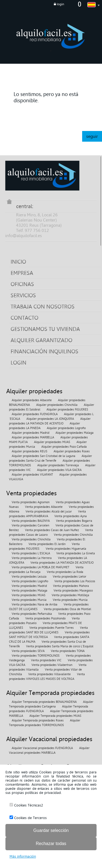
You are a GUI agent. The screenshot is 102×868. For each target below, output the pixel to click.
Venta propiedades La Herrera (32, 558)
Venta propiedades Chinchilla (73, 535)
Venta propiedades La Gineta (76, 553)
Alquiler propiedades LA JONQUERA (50, 419)
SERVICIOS (23, 295)
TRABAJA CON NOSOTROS (43, 307)
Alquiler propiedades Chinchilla (57, 405)
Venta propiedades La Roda (65, 572)
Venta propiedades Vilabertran (52, 665)
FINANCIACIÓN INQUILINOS (44, 351)
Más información (23, 856)
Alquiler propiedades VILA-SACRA (59, 470)
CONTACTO (24, 318)
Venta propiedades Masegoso (73, 591)
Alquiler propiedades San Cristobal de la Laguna (44, 456)
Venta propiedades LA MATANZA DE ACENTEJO (62, 563)
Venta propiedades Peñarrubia (32, 614)
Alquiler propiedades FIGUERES (67, 410)
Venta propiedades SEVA (28, 651)
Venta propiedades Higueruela (66, 549)
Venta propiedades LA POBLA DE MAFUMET (41, 567)
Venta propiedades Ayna (71, 516)
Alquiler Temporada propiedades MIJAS (55, 716)
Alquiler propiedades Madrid (30, 433)
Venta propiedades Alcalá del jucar (49, 512)
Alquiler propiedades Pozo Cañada (64, 447)
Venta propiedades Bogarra (74, 521)
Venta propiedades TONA (68, 651)
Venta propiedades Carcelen (30, 525)
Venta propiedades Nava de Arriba (35, 605)
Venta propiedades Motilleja (70, 595)
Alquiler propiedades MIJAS (52, 442)
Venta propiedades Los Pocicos (75, 581)
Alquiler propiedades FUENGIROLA (35, 414)
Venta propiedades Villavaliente (50, 674)
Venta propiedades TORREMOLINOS (36, 656)
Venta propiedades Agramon (31, 502)
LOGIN (18, 363)
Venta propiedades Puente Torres (52, 628)
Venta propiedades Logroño (30, 581)
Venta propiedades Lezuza (29, 577)
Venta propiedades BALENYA (31, 521)
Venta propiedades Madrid (29, 586)
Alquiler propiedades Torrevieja (58, 465)
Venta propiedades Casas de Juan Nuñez (52, 530)
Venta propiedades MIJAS (29, 595)
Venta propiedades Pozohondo (45, 618)
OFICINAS (22, 284)
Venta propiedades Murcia (29, 600)
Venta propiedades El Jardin (47, 544)
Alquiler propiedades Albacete (32, 400)
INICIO (18, 262)
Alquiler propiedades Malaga (75, 433)
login (59, 4)
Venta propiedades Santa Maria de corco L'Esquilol (60, 646)
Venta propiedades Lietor (69, 577)
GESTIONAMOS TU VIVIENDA (45, 329)
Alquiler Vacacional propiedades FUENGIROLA (42, 748)
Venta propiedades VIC (46, 660)
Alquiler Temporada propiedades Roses (38, 720)
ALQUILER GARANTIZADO (41, 340)
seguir (92, 136)
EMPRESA (22, 273)
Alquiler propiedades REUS (30, 451)
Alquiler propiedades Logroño (66, 428)
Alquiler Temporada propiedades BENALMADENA (44, 702)
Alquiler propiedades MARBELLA (33, 437)
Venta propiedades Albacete (44, 507)
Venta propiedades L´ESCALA (31, 553)
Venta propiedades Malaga (30, 591)
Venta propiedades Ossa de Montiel (67, 609)
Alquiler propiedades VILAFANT (32, 475)
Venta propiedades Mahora (71, 586)
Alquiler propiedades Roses (72, 451)
